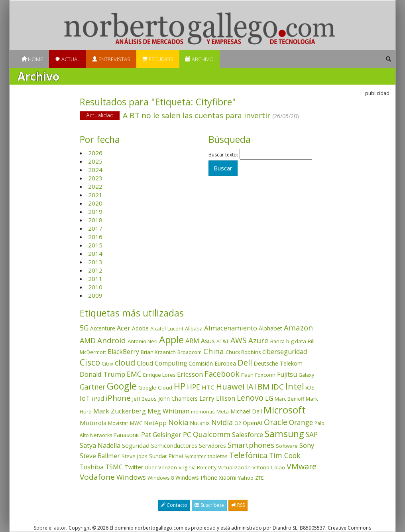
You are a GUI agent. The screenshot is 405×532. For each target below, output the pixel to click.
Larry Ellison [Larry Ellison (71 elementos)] (217, 399)
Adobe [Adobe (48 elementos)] (140, 328)
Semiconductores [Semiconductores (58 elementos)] (174, 445)
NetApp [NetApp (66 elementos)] (155, 423)
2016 (95, 237)
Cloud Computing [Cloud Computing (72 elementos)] (162, 363)
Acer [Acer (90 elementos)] (124, 328)
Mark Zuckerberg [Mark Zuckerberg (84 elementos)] (120, 411)
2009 (95, 295)
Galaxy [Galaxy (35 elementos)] (306, 375)
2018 (95, 220)
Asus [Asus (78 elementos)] (208, 341)
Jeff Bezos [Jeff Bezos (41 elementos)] (145, 399)
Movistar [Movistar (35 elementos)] (118, 423)
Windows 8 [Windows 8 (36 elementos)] (161, 478)
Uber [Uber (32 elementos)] (151, 468)
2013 (95, 262)
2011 (95, 279)
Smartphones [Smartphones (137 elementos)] (251, 445)
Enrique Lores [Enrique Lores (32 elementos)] (159, 375)
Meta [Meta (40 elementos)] (223, 411)
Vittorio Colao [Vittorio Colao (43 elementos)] (269, 467)
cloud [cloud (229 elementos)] (125, 363)
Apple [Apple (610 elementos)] (171, 339)
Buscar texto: (223, 155)
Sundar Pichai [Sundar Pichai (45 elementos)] (166, 456)
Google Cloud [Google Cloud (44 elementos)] (155, 388)
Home (32, 59)
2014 (95, 253)
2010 (95, 287)
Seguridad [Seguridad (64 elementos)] (136, 445)
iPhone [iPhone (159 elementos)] (118, 398)
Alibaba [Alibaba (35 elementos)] (194, 328)
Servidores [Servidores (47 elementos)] (212, 446)
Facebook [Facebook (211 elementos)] (222, 374)
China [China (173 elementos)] (214, 351)
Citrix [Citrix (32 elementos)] (107, 364)
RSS (238, 505)
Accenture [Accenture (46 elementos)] (103, 328)
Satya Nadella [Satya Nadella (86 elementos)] (100, 445)
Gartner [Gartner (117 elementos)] (92, 387)
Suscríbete (209, 505)
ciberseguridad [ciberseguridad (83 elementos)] (285, 352)
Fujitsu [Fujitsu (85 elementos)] (287, 374)
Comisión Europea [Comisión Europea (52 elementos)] (212, 363)
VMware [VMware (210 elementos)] (302, 466)
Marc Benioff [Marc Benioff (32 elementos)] (289, 399)
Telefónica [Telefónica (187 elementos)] (248, 455)
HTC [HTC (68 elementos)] (208, 387)
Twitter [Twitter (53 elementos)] (134, 467)
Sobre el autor (50, 528)
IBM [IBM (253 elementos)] (262, 386)
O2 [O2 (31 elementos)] (238, 423)
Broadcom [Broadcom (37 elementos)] (190, 352)
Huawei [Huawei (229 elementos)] (230, 387)
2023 (95, 178)
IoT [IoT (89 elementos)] (85, 398)
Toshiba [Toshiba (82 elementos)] (92, 467)
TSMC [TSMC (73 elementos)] (114, 467)
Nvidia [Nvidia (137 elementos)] (222, 422)
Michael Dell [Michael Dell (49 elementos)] (246, 411)
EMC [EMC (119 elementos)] (134, 374)
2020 (95, 203)
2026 (95, 153)
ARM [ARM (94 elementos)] (192, 341)
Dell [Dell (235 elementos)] (245, 362)
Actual (68, 59)
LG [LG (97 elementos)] (269, 398)
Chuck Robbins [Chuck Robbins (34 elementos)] (243, 352)
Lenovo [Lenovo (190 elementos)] (250, 398)
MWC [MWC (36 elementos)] (136, 423)
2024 (95, 170)
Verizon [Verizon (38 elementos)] (168, 467)
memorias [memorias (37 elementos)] (203, 411)
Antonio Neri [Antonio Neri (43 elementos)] (143, 341)
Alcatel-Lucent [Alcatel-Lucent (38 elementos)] (167, 328)
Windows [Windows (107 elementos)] (131, 477)
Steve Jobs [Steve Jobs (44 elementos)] (135, 456)
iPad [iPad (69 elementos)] (98, 398)
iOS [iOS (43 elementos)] (310, 388)
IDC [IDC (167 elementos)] (278, 387)
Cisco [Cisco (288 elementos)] (90, 362)
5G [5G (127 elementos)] (84, 328)
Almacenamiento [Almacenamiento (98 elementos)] (231, 328)
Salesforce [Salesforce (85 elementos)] (248, 435)
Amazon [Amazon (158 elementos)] (298, 327)
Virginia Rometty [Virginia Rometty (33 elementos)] (198, 468)
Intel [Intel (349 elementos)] (295, 386)
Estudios (158, 59)
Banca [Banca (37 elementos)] (277, 341)
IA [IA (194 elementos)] (250, 387)
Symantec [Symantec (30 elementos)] (195, 456)
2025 (95, 161)
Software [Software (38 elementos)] (287, 446)
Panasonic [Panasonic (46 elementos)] (127, 435)
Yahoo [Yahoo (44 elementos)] (246, 478)
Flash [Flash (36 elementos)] (247, 375)
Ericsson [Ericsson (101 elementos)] (190, 374)
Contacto (174, 505)
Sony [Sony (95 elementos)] (307, 445)
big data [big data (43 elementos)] (296, 341)
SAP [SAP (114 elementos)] (312, 434)
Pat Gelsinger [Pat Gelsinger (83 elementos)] (161, 435)
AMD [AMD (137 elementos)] (88, 340)
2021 (95, 195)
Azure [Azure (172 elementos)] (259, 340)
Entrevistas (111, 59)
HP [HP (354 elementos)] (180, 386)
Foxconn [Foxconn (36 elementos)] (265, 375)
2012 (95, 270)
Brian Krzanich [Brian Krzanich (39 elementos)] (158, 352)
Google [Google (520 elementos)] (122, 386)
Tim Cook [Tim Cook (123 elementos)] (285, 455)
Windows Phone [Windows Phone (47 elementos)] (196, 478)
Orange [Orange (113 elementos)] (301, 422)
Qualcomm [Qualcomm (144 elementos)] (212, 434)
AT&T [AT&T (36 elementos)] (223, 341)
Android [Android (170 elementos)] (112, 340)
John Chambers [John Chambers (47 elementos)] (178, 399)
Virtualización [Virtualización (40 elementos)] (234, 467)
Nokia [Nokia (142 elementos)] (178, 422)
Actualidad (100, 115)
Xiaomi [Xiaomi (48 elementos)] (228, 478)
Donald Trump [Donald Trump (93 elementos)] (102, 374)
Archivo (200, 59)
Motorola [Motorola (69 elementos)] (93, 423)
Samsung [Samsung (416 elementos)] (284, 434)
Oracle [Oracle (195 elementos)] (276, 422)
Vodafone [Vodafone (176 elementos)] (97, 477)
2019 (95, 212)
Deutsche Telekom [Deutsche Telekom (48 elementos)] (278, 363)
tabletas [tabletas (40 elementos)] (218, 456)
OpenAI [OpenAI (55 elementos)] (253, 423)
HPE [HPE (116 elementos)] (194, 387)
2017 (95, 228)
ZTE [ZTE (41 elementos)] (260, 478)
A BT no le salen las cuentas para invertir (202, 116)
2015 (95, 245)
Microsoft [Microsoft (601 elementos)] (285, 410)
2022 (95, 186)
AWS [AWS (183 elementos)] (239, 340)
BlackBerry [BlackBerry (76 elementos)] (123, 352)
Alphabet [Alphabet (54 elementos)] (270, 328)
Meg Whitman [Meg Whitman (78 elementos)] (168, 411)
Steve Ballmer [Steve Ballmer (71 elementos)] (100, 456)
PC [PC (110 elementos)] (187, 434)
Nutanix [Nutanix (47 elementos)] (200, 423)
